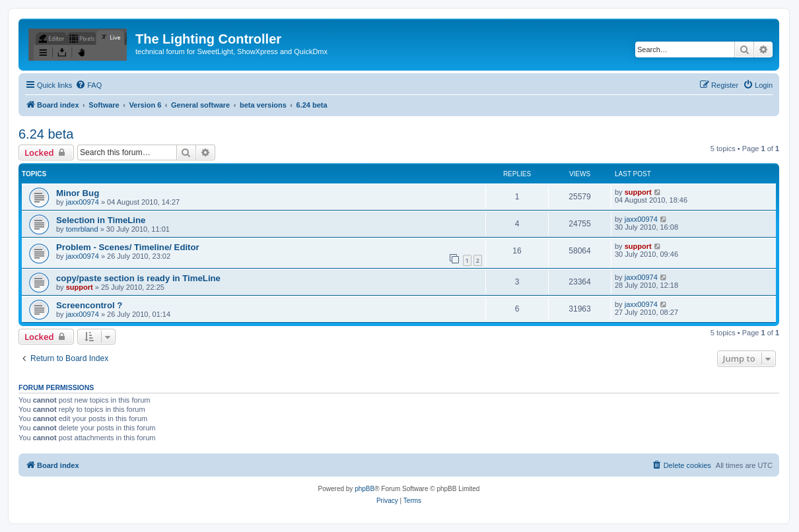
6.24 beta (46, 134)
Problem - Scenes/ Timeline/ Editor (128, 247)
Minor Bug (78, 193)
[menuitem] (88, 85)
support (638, 192)
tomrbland (82, 229)
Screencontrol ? (89, 305)
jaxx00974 (83, 202)
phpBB (365, 489)
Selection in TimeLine (101, 220)
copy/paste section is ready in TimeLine (138, 278)
